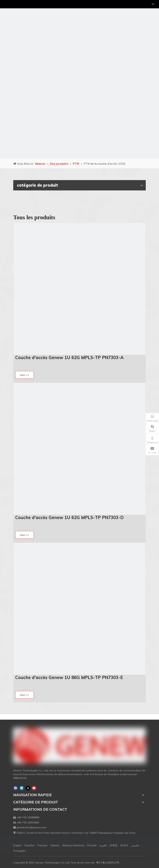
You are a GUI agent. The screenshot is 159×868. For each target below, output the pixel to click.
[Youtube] (34, 788)
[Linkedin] (22, 788)
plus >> (25, 375)
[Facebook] (16, 788)
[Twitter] (28, 788)
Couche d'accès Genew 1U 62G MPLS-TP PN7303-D (69, 517)
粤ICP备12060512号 (108, 863)
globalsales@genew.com (31, 827)
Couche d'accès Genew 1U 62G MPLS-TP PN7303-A (69, 357)
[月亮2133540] (79, 79)
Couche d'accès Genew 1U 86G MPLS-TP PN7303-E (69, 677)
